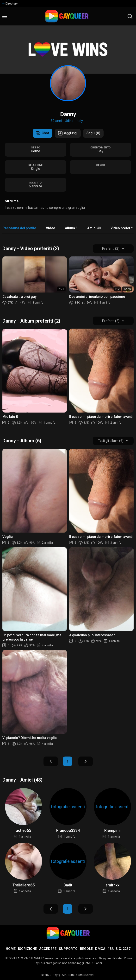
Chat (43, 133)
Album (71, 228)
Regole (86, 949)
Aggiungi (68, 133)
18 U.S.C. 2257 (119, 949)
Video (51, 228)
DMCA (100, 949)
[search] (130, 16)
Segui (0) (93, 133)
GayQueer (59, 975)
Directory (10, 4)
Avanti (86, 762)
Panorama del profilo (19, 228)
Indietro (51, 762)
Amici (94, 228)
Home (11, 949)
